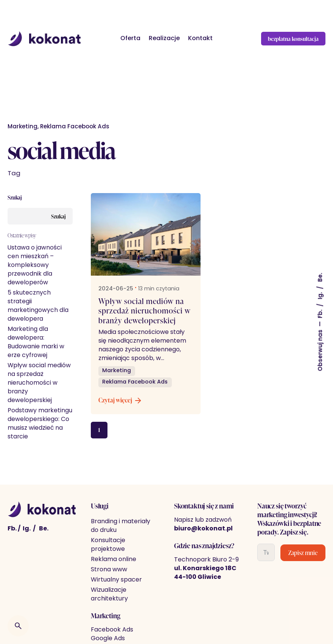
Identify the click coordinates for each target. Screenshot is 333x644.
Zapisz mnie (303, 553)
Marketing (23, 127)
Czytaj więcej (121, 401)
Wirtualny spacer (116, 580)
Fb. (321, 313)
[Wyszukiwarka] (18, 626)
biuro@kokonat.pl (203, 529)
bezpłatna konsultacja (293, 39)
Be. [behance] (44, 529)
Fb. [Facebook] (12, 529)
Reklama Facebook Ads (75, 127)
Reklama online (114, 560)
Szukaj (15, 197)
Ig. (321, 295)
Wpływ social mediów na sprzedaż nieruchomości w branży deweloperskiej (39, 383)
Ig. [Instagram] (27, 529)
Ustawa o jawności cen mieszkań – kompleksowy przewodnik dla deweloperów (35, 265)
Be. (321, 278)
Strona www (109, 570)
